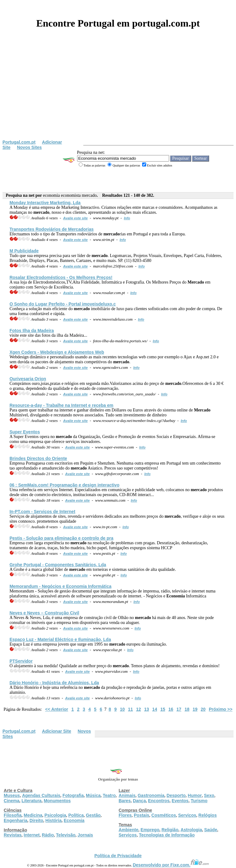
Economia (74, 820)
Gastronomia (151, 795)
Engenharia (15, 820)
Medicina (33, 815)
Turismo (199, 801)
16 (171, 709)
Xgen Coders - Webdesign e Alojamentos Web (57, 352)
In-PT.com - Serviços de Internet (42, 512)
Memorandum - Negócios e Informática (61, 586)
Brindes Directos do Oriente (38, 458)
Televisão (66, 835)
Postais (142, 815)
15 (163, 709)
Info (127, 218)
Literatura (32, 801)
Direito (36, 820)
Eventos (180, 801)
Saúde (211, 830)
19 (195, 709)
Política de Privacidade (118, 856)
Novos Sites (29, 147)
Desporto (176, 795)
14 (155, 709)
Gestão (93, 815)
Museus (12, 795)
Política (76, 815)
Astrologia (191, 830)
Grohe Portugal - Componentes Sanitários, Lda (58, 565)
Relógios (208, 815)
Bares (125, 801)
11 (130, 709)
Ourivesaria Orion (28, 379)
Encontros (159, 801)
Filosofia (13, 815)
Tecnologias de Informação (167, 835)
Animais (127, 795)
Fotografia (73, 795)
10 (122, 709)
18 (187, 709)
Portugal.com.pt (19, 142)
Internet (32, 835)
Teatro (109, 795)
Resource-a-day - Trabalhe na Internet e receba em (61, 405)
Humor (195, 795)
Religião (170, 830)
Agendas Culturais (41, 795)
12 (138, 709)
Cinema (12, 801)
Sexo (209, 795)
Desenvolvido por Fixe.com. (171, 865)
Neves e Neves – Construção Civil (44, 613)
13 (147, 709)
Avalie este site (76, 218)
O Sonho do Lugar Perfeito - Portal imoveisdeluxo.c (63, 304)
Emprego (150, 830)
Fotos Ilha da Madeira (32, 331)
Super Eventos (25, 432)
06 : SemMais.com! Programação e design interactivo (65, 485)
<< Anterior (57, 709)
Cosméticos (164, 815)
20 (203, 709)
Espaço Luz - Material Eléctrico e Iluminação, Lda (60, 639)
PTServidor (21, 661)
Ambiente (129, 830)
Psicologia (55, 815)
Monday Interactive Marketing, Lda (45, 203)
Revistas (13, 835)
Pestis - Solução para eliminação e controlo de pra (61, 538)
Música (93, 795)
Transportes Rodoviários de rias (52, 229)
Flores (125, 815)
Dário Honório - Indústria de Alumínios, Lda (54, 683)
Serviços (187, 815)
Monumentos (57, 801)
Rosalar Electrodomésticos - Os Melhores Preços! (61, 277)
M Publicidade (24, 251)
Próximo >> (221, 709)
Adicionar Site (57, 731)
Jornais (85, 835)
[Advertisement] (118, 93)
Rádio (48, 835)
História (54, 820)
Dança (139, 801)
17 (179, 709)
